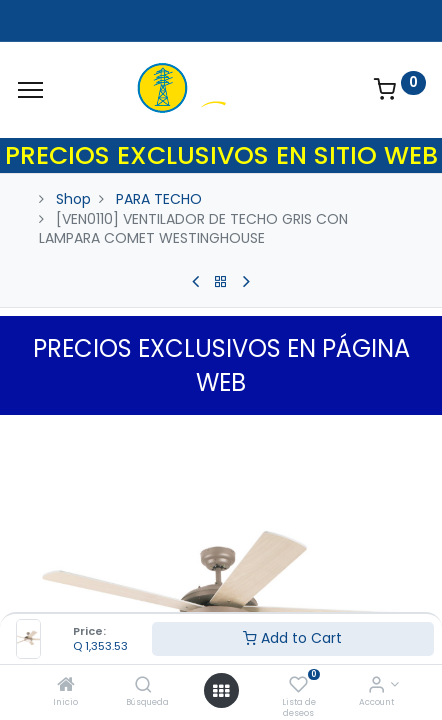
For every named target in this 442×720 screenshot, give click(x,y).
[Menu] (30, 90)
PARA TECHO (159, 199)
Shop (73, 199)
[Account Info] (376, 686)
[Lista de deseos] (298, 686)
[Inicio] (66, 686)
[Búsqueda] (143, 686)
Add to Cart (292, 638)
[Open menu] (221, 691)
